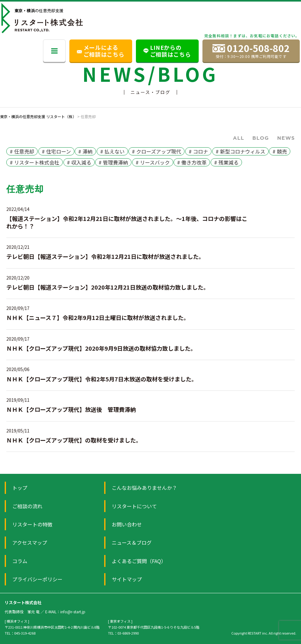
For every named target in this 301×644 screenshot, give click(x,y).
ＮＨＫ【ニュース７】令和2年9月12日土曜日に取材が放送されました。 (98, 317)
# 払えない (112, 151)
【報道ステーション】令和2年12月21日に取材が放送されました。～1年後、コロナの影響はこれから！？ (127, 222)
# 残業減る (226, 162)
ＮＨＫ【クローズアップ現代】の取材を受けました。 (74, 440)
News (286, 138)
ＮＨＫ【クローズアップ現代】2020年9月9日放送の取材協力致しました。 (101, 348)
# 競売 (280, 151)
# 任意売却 (22, 151)
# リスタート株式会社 (35, 162)
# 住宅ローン (56, 151)
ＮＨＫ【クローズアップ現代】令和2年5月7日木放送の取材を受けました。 (102, 379)
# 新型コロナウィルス (240, 151)
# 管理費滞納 (113, 162)
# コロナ (198, 151)
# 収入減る (79, 162)
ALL (239, 138)
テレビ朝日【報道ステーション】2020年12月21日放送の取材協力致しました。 (108, 287)
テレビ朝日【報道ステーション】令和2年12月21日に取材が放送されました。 (105, 256)
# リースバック (153, 162)
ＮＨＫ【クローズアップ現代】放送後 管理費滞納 (71, 409)
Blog (261, 138)
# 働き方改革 (192, 162)
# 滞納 (85, 151)
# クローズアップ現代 (156, 151)
